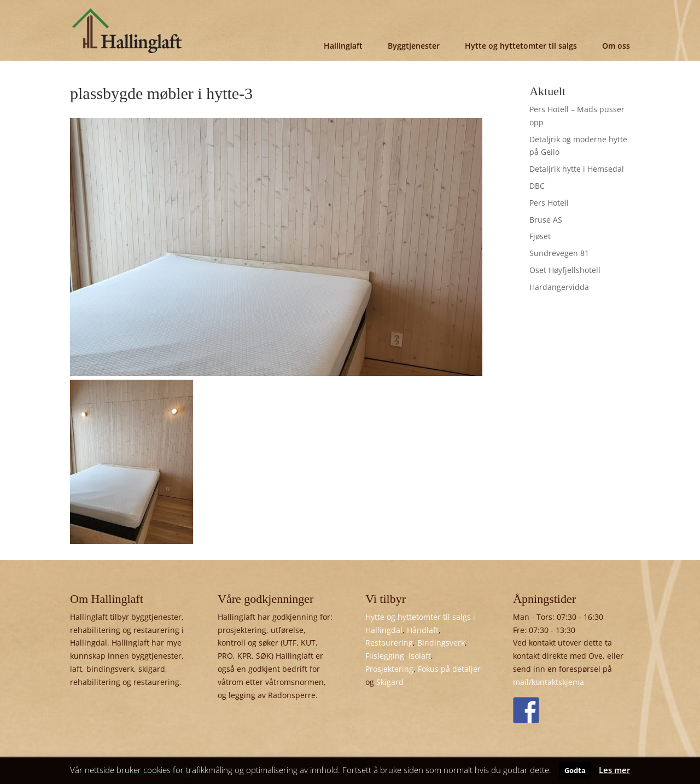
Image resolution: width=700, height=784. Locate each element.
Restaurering (389, 643)
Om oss (616, 46)
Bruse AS (546, 220)
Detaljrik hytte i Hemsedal (577, 169)
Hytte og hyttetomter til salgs (521, 46)
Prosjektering (389, 669)
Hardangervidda (559, 287)
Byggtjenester (414, 46)
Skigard (390, 682)
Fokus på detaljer (449, 669)
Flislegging (385, 656)
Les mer (614, 770)
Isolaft (420, 656)
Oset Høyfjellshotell (565, 270)
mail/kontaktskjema (549, 682)
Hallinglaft (343, 46)
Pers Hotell (549, 203)
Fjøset (540, 236)
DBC (537, 186)
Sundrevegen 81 (559, 253)
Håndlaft (423, 630)
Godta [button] (575, 770)
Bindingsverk (441, 643)
